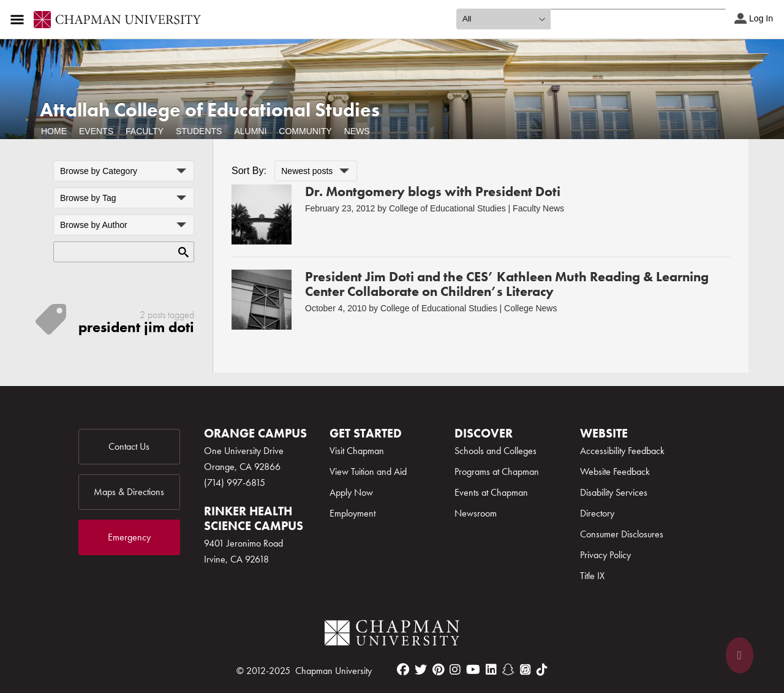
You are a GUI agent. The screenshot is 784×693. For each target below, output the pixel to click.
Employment (352, 513)
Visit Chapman (357, 451)
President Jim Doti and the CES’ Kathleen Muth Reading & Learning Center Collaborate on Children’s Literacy (507, 284)
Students (199, 131)
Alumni (250, 131)
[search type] (503, 19)
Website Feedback (615, 471)
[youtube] (473, 670)
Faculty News (538, 208)
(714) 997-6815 (235, 483)
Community (305, 131)
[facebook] (403, 670)
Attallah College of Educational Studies (210, 110)
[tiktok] (542, 670)
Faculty (145, 131)
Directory (597, 513)
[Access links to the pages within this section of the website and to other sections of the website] (20, 20)
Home (54, 131)
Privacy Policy (605, 555)
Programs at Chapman (497, 471)
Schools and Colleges (496, 451)
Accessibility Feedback (622, 451)
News (357, 131)
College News (530, 308)
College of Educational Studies (447, 208)
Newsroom (476, 513)
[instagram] (455, 670)
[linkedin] (491, 670)
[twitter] (421, 670)
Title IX (592, 576)
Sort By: (249, 171)
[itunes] (526, 670)
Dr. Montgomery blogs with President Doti (433, 191)
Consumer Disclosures (622, 534)
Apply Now (351, 492)
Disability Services (614, 492)
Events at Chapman (491, 492)
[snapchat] (508, 670)
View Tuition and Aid (368, 471)
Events (96, 131)
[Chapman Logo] (392, 635)
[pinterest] (438, 670)
